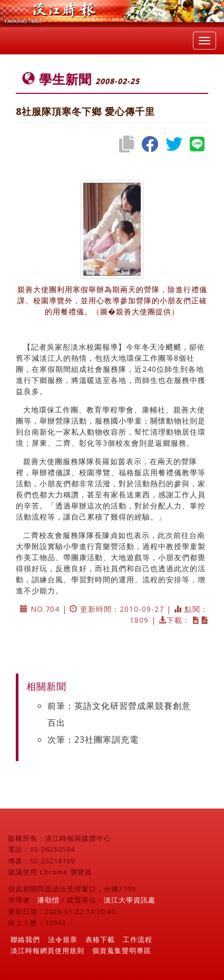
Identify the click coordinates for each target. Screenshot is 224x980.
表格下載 (100, 939)
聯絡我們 (25, 939)
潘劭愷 (48, 900)
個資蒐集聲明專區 (122, 950)
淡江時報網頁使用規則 (47, 950)
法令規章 (63, 939)
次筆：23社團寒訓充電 (93, 739)
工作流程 (138, 939)
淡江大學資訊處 (130, 900)
